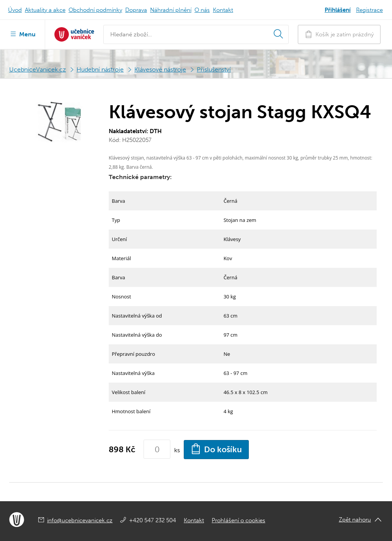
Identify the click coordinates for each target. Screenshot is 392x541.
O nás (202, 10)
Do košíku (216, 449)
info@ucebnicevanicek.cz (80, 520)
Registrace (369, 10)
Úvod (15, 10)
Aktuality (45, 10)
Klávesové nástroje (160, 69)
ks (177, 450)
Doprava (136, 10)
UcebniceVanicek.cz (38, 69)
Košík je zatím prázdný (339, 34)
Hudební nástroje (100, 69)
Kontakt (223, 10)
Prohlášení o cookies (238, 520)
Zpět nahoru (355, 520)
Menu (22, 34)
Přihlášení (338, 10)
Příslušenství (214, 69)
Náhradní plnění (171, 10)
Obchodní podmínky (95, 10)
